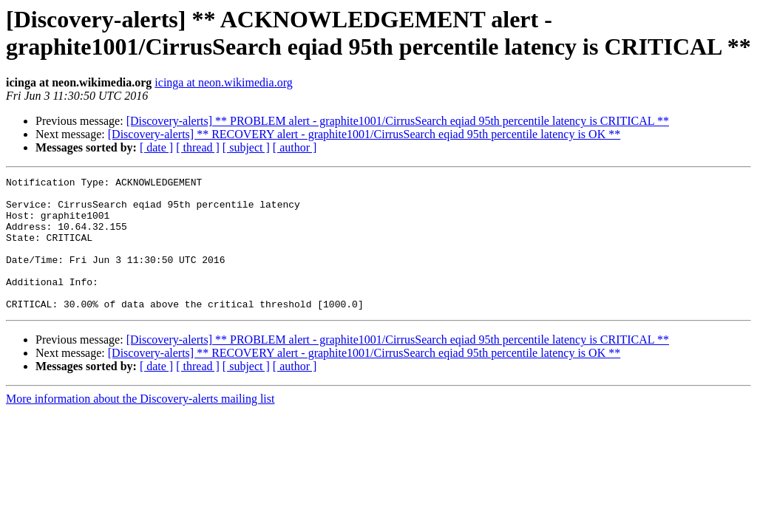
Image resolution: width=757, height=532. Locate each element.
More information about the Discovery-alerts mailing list (140, 425)
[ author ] (295, 147)
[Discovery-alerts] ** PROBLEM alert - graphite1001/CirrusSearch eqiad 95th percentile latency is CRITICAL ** (398, 121)
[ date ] (156, 147)
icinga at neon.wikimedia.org (223, 82)
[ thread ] (198, 147)
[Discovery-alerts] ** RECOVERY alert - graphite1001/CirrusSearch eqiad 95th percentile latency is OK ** (364, 134)
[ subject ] (246, 147)
